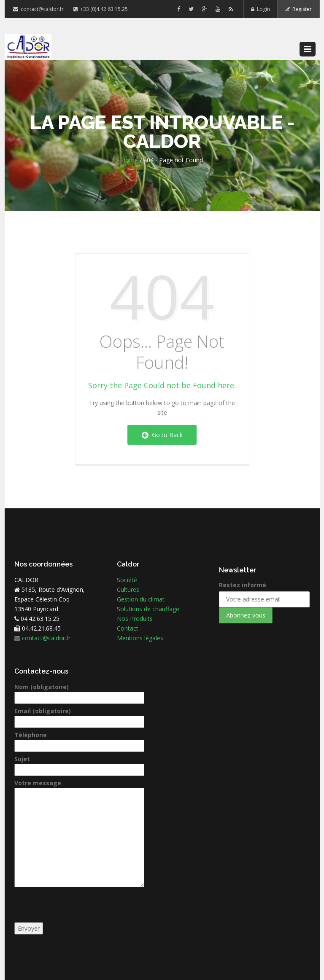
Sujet (79, 764)
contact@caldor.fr (39, 9)
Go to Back (162, 435)
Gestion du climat (141, 599)
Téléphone (79, 740)
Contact (128, 628)
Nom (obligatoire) (79, 692)
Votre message (79, 788)
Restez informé (243, 585)
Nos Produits (135, 619)
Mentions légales (140, 638)
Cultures (128, 589)
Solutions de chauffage (148, 609)
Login (260, 9)
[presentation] (78, 906)
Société (127, 580)
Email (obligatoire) (79, 716)
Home (130, 160)
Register (298, 9)
